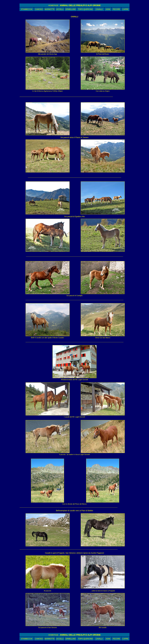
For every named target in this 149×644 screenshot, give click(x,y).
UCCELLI (60, 9)
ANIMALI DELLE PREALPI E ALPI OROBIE (80, 5)
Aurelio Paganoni (97, 553)
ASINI (108, 9)
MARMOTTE (50, 9)
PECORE (116, 9)
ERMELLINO (71, 9)
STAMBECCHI (27, 9)
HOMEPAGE (53, 6)
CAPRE (125, 9)
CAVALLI (99, 9)
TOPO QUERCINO (85, 9)
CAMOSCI (39, 9)
